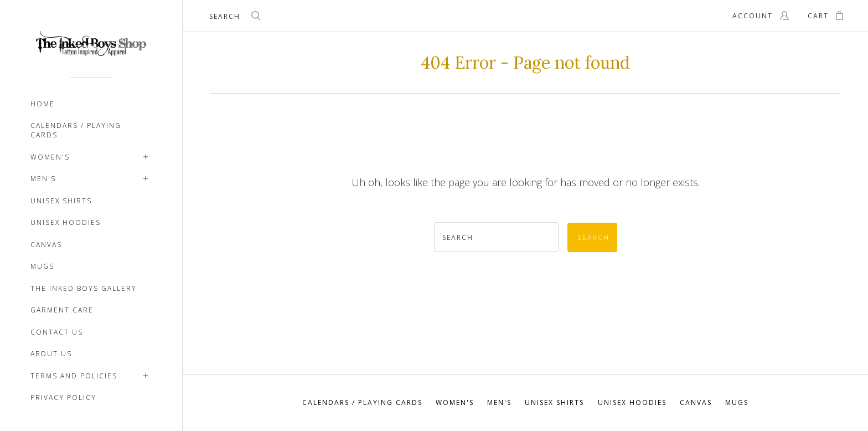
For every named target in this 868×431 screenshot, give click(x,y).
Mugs (42, 266)
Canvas (46, 245)
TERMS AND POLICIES (74, 376)
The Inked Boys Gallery (84, 288)
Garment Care (62, 310)
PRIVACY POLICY (63, 397)
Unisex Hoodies (66, 222)
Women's (50, 157)
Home (43, 104)
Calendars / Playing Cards (76, 130)
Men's (43, 179)
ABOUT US (51, 354)
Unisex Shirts (61, 201)
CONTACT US (57, 332)
